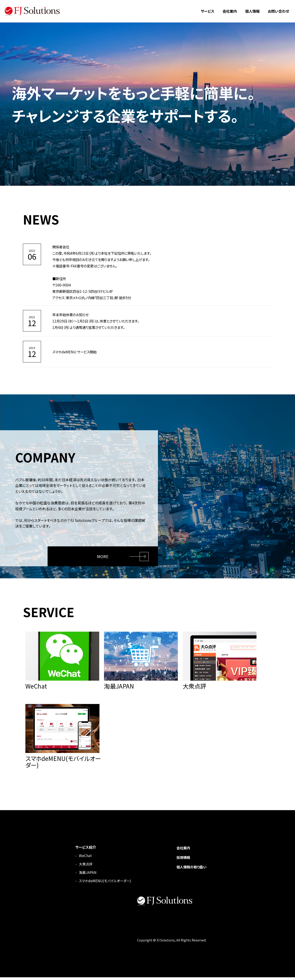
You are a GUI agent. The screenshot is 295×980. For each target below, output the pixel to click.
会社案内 (230, 11)
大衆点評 (82, 867)
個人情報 (252, 11)
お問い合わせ (278, 11)
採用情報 (182, 860)
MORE (104, 555)
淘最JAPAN (83, 875)
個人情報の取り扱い (190, 870)
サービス (208, 11)
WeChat (81, 858)
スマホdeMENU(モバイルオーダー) (102, 883)
